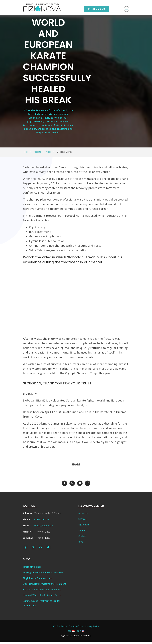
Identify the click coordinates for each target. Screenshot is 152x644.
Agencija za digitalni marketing (76, 638)
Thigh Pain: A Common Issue (37, 580)
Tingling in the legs (32, 569)
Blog (81, 544)
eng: (81, 633)
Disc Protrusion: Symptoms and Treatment (44, 586)
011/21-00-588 (42, 522)
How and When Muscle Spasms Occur (42, 597)
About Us (83, 516)
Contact (82, 538)
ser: (71, 633)
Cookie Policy (60, 629)
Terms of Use (76, 629)
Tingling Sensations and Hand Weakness (43, 575)
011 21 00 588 (97, 9)
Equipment (84, 527)
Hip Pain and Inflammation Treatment (42, 592)
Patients (82, 533)
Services (82, 521)
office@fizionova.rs (44, 528)
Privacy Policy (92, 629)
